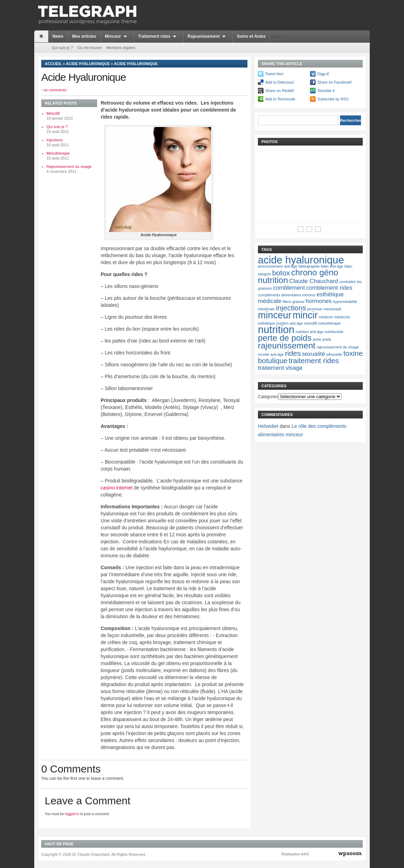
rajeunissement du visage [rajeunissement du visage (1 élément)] (338, 347)
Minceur (117, 36)
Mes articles (84, 36)
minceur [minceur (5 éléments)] (275, 315)
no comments (55, 90)
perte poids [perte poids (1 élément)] (322, 339)
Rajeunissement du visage (69, 167)
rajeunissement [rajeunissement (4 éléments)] (287, 345)
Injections (55, 140)
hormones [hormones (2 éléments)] (319, 301)
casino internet (117, 488)
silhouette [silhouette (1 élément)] (334, 354)
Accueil (53, 64)
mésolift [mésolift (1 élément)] (311, 323)
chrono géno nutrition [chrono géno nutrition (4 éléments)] (298, 276)
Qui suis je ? (62, 48)
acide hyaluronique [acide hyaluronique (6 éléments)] (301, 260)
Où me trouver (89, 48)
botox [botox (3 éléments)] (281, 273)
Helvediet (268, 426)
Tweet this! (275, 74)
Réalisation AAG (295, 854)
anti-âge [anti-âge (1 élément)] (291, 266)
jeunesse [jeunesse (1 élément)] (315, 309)
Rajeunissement (208, 36)
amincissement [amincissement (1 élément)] (270, 266)
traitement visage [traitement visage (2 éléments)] (280, 368)
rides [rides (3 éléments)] (293, 353)
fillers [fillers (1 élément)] (287, 302)
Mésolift (53, 113)
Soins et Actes (251, 36)
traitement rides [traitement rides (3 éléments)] (314, 361)
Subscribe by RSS (333, 99)
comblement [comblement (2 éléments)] (289, 288)
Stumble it (326, 91)
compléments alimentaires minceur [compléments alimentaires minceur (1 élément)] (287, 295)
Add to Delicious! (280, 82)
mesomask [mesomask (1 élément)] (333, 309)
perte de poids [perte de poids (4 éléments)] (285, 338)
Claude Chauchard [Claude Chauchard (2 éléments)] (314, 281)
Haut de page (59, 844)
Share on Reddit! (280, 91)
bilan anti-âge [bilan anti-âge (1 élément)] (332, 266)
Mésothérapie (58, 153)
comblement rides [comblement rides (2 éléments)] (329, 288)
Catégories (268, 397)
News (58, 36)
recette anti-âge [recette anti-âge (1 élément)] (271, 354)
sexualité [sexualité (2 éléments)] (313, 354)
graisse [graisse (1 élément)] (298, 302)
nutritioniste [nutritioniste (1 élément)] (334, 332)
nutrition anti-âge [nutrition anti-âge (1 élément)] (309, 332)
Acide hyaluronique (88, 64)
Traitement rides (158, 36)
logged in (72, 814)
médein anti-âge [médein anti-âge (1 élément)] (290, 323)
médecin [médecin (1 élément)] (326, 317)
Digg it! (323, 74)
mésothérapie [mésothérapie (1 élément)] (329, 323)
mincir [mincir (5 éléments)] (305, 315)
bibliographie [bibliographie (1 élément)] (309, 266)
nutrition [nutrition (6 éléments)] (276, 329)
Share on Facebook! (335, 82)
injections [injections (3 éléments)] (291, 308)
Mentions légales (121, 48)
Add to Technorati (280, 99)
